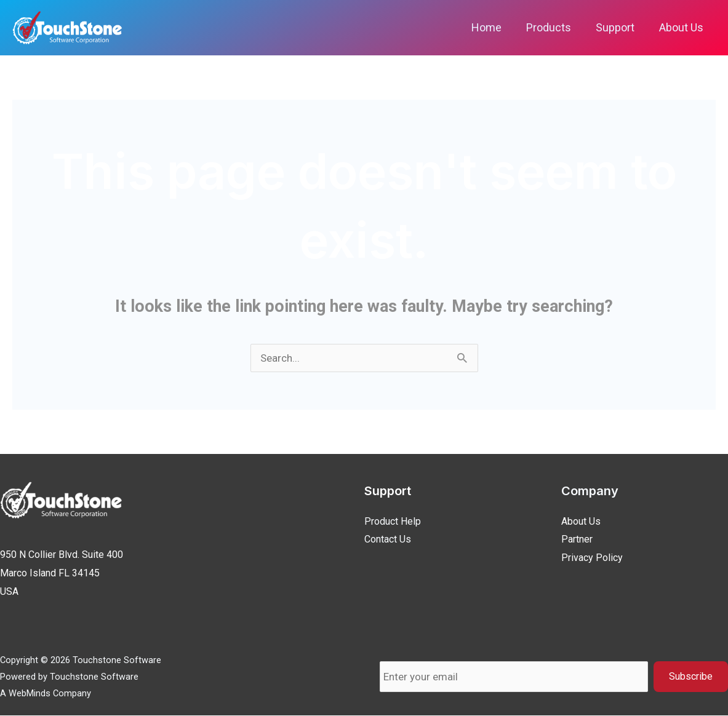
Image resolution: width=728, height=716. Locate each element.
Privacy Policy (592, 558)
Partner (577, 540)
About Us (682, 27)
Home (495, 27)
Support (619, 27)
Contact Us (388, 540)
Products (555, 27)
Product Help (393, 522)
